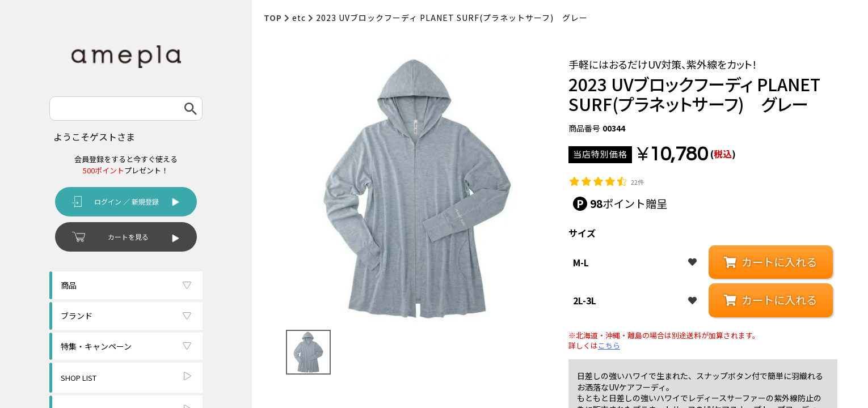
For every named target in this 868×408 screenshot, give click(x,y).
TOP (273, 18)
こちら (609, 346)
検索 (191, 109)
